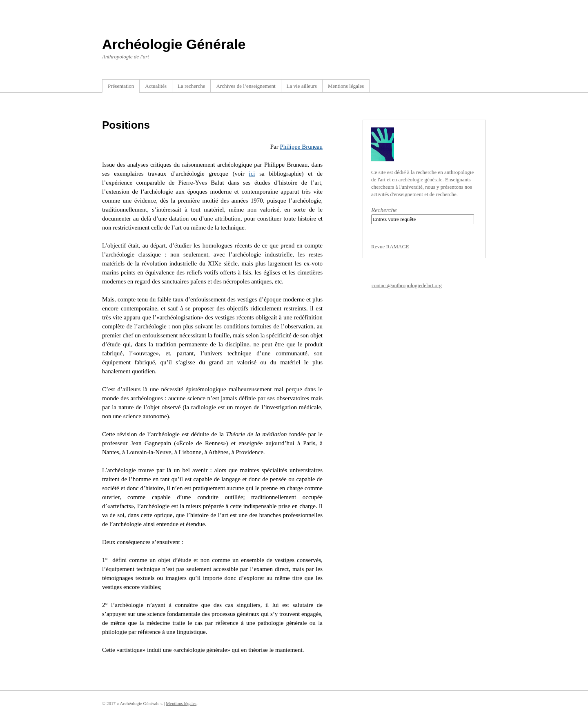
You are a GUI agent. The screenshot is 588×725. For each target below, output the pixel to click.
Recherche (384, 210)
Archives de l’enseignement (246, 86)
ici (252, 174)
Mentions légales (346, 86)
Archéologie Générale (174, 44)
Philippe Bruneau (301, 147)
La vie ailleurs (302, 86)
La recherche (191, 86)
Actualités (156, 86)
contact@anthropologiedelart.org (407, 285)
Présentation (121, 86)
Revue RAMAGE (390, 246)
